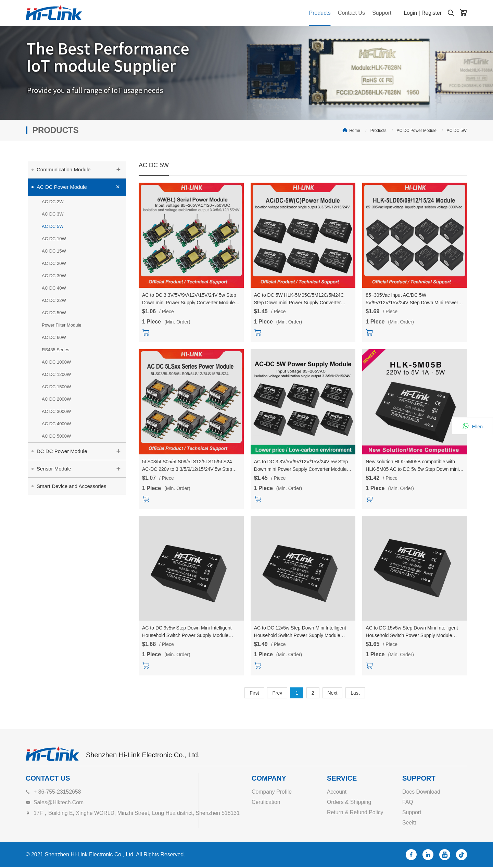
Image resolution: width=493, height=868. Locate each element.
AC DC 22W (54, 300)
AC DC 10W (54, 239)
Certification (266, 802)
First (254, 693)
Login (410, 13)
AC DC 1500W (56, 387)
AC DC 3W (53, 214)
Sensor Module (81, 468)
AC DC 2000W (56, 399)
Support (380, 13)
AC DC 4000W (56, 424)
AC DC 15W (54, 251)
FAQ (408, 802)
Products (315, 13)
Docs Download (421, 792)
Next (333, 693)
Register (431, 13)
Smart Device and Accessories (71, 486)
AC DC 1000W (56, 362)
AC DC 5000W (56, 436)
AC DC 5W (457, 131)
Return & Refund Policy (355, 812)
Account (337, 792)
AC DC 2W (53, 202)
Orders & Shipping (349, 802)
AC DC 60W (54, 337)
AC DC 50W (54, 313)
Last (355, 693)
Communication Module (81, 169)
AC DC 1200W (56, 374)
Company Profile (272, 792)
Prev (277, 693)
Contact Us (348, 13)
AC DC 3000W (56, 411)
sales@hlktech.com (59, 802)
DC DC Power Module (81, 450)
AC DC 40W (54, 288)
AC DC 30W (54, 276)
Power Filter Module (62, 325)
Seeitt (409, 823)
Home (355, 131)
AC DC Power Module (417, 131)
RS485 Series (55, 350)
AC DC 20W (54, 263)
